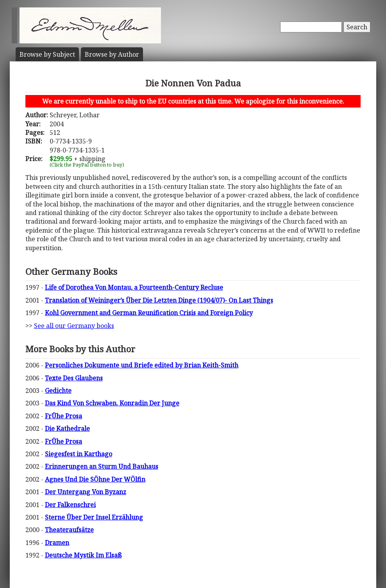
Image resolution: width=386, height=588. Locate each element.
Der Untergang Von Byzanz (86, 492)
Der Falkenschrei (70, 505)
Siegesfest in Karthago (79, 454)
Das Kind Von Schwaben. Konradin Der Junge (112, 403)
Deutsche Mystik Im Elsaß (83, 555)
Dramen (57, 543)
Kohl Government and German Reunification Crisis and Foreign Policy (149, 313)
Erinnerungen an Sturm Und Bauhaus (102, 466)
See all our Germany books (74, 326)
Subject (47, 54)
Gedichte (58, 391)
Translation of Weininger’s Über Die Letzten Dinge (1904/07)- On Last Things (159, 300)
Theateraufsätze (69, 530)
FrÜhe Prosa (63, 416)
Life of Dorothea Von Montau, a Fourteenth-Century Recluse (134, 287)
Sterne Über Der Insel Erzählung (94, 517)
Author (112, 54)
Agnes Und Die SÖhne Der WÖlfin (95, 479)
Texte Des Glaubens (74, 378)
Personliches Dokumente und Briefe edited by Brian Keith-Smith (142, 365)
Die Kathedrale (67, 428)
